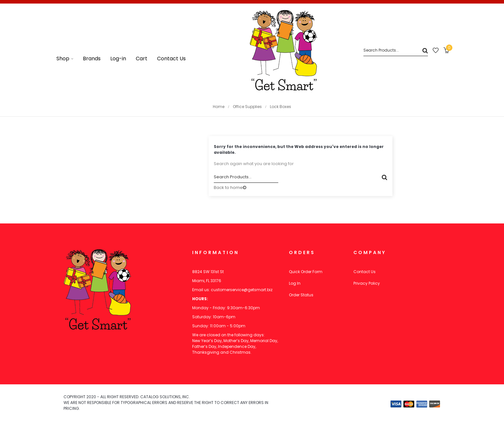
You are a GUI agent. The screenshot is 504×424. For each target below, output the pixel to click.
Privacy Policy (367, 283)
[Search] (396, 50)
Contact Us (365, 272)
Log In (295, 283)
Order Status (301, 295)
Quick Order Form (306, 272)
